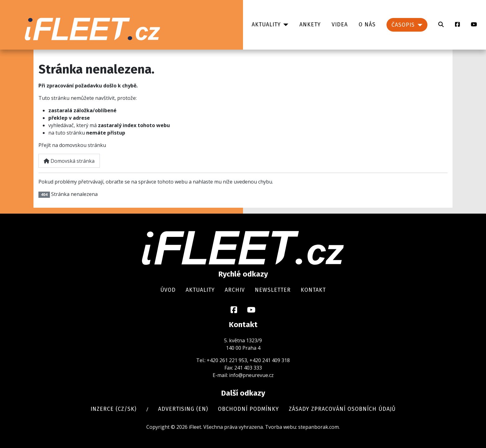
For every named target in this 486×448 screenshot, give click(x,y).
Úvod (168, 290)
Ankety (310, 25)
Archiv (235, 290)
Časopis (403, 25)
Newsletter (273, 290)
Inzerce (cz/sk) (113, 409)
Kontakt (313, 290)
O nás (367, 25)
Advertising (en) (183, 409)
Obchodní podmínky (248, 409)
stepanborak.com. (319, 427)
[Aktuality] (285, 25)
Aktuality (266, 25)
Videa (340, 25)
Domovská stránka (69, 161)
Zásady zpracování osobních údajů (342, 409)
